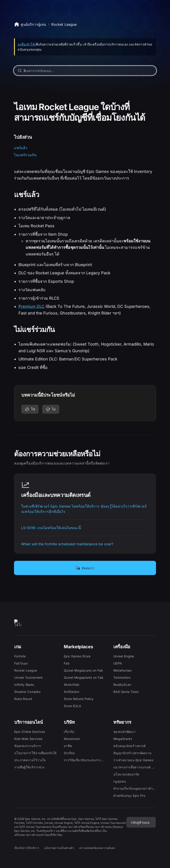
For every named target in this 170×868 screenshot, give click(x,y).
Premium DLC (31, 306)
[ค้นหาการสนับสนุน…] (85, 71)
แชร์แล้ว (21, 148)
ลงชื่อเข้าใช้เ (27, 44)
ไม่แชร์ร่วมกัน (25, 155)
